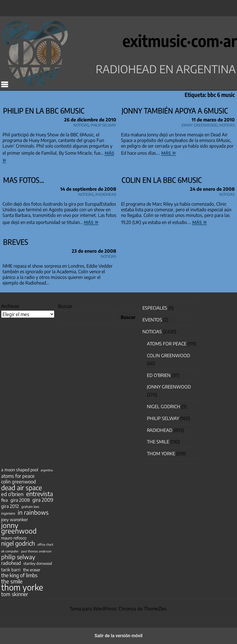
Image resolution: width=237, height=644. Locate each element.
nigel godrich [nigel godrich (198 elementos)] (18, 543)
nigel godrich (164, 407)
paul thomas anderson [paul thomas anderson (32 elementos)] (36, 551)
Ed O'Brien (159, 375)
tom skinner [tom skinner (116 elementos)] (15, 594)
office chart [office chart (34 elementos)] (45, 544)
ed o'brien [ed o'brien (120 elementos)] (12, 494)
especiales (155, 308)
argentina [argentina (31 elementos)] (47, 470)
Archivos (10, 306)
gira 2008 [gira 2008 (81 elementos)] (20, 500)
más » (169, 152)
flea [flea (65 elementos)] (5, 500)
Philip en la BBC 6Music (44, 111)
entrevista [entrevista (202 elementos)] (40, 494)
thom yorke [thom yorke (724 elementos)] (22, 587)
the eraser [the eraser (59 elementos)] (32, 570)
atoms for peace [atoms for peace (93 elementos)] (18, 476)
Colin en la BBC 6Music (162, 180)
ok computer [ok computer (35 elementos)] (10, 551)
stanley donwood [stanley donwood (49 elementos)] (38, 563)
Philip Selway (103, 124)
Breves (16, 242)
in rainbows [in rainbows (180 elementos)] (33, 512)
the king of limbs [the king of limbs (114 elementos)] (19, 575)
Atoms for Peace (167, 344)
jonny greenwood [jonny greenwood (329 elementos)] (19, 528)
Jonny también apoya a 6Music (175, 111)
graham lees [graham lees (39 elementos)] (30, 507)
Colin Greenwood (168, 356)
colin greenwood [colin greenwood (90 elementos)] (19, 482)
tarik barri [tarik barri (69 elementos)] (11, 569)
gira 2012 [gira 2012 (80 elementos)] (10, 506)
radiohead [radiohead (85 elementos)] (11, 563)
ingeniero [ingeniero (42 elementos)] (8, 513)
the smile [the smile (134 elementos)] (12, 581)
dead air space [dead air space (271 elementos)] (22, 488)
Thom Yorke (161, 454)
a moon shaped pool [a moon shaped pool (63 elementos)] (20, 470)
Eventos (152, 320)
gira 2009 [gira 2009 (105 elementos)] (43, 500)
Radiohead (106, 194)
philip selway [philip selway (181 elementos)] (18, 557)
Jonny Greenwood (200, 124)
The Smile (158, 442)
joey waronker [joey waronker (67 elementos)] (14, 519)
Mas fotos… (24, 180)
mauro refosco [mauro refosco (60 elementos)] (14, 538)
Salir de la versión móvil (119, 636)
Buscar (65, 306)
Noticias (81, 124)
